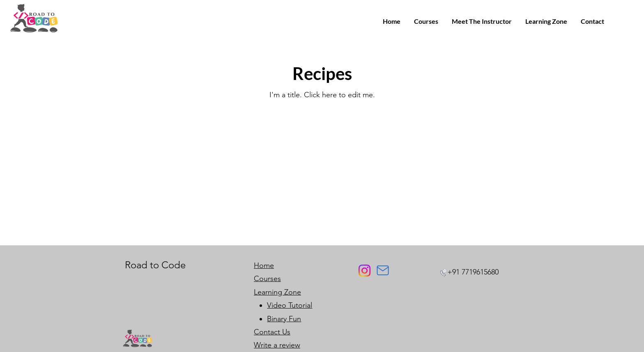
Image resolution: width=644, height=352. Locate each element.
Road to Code (155, 265)
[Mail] (383, 270)
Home (264, 265)
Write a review (277, 345)
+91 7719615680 (473, 272)
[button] (546, 21)
